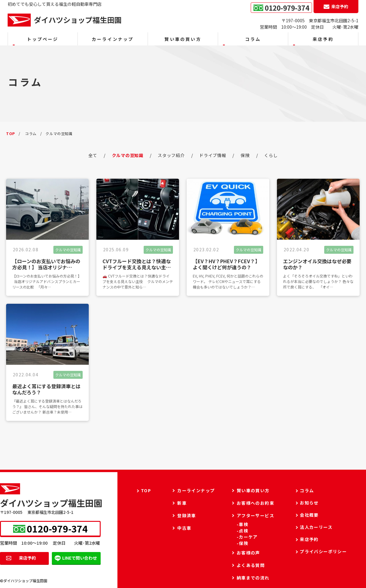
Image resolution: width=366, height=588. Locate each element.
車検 (244, 524)
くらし (271, 155)
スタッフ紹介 (171, 155)
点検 (244, 531)
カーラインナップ (113, 39)
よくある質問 (251, 565)
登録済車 (187, 515)
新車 (182, 503)
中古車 (184, 528)
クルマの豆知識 (128, 155)
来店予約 (27, 558)
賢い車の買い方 (183, 39)
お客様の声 (248, 553)
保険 (245, 155)
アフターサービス (255, 515)
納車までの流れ (253, 578)
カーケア (248, 537)
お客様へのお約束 (255, 503)
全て (93, 155)
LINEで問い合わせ (80, 558)
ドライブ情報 (213, 155)
